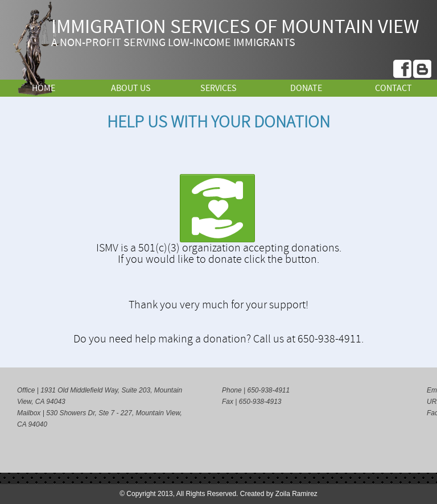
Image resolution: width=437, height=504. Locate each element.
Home (44, 88)
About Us (131, 88)
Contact (393, 88)
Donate (306, 88)
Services (218, 88)
